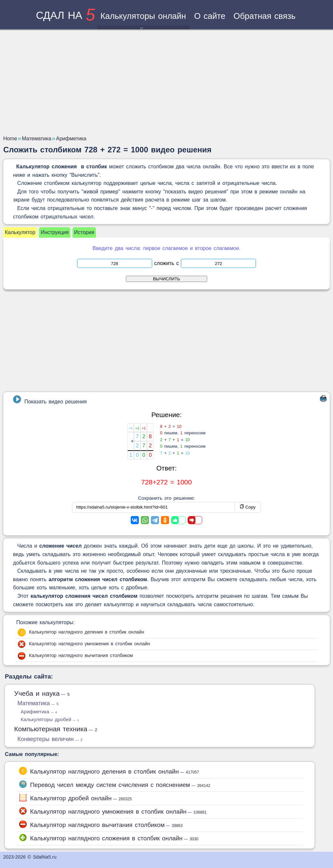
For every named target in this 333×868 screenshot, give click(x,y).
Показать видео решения (50, 400)
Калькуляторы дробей (50, 719)
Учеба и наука (42, 693)
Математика (38, 703)
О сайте (210, 16)
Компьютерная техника (56, 729)
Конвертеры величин (50, 739)
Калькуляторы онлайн (143, 20)
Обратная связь (265, 16)
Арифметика (39, 712)
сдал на (65, 15)
